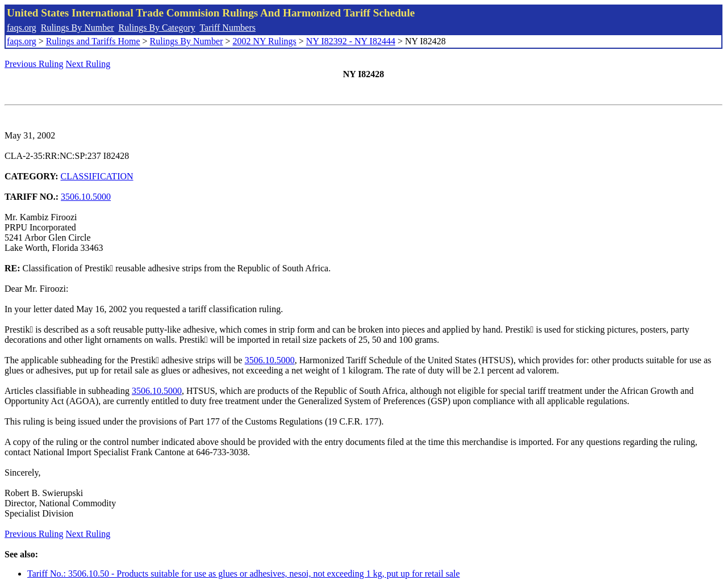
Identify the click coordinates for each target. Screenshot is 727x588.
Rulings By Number (78, 28)
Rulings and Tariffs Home (93, 41)
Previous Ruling (34, 64)
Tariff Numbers (227, 28)
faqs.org (22, 28)
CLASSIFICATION (97, 176)
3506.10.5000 (86, 197)
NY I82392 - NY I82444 (351, 41)
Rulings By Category (157, 28)
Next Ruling (88, 64)
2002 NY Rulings (265, 41)
